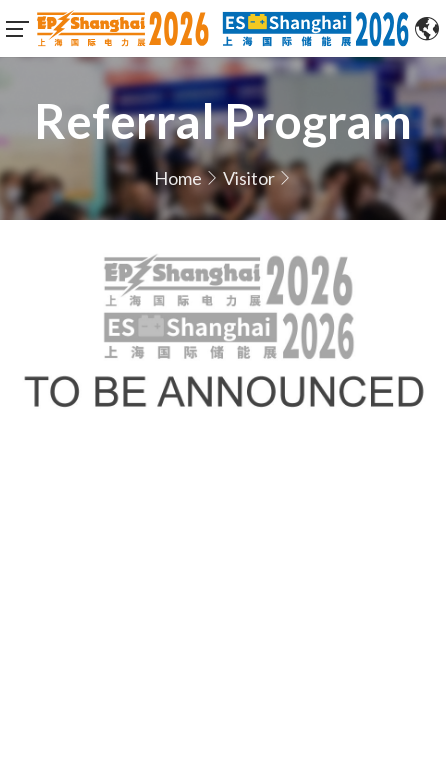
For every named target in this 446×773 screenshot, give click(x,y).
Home (178, 178)
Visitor (249, 178)
